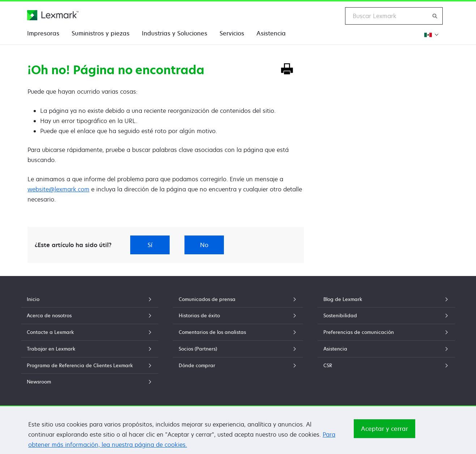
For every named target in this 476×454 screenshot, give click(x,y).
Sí (150, 245)
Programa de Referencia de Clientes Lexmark (90, 365)
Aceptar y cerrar (384, 429)
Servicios (232, 33)
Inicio (90, 299)
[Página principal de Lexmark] (53, 15)
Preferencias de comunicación (386, 332)
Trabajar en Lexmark (90, 349)
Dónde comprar (238, 365)
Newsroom (90, 382)
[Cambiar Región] (431, 35)
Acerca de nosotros (90, 315)
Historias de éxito (238, 315)
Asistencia (271, 33)
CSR (386, 365)
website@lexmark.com (58, 189)
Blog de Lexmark (386, 299)
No (204, 245)
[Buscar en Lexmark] (435, 16)
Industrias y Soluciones (175, 33)
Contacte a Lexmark (90, 332)
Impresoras (43, 33)
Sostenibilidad (386, 315)
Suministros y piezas (101, 33)
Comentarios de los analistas (238, 332)
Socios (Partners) (238, 349)
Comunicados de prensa (238, 299)
